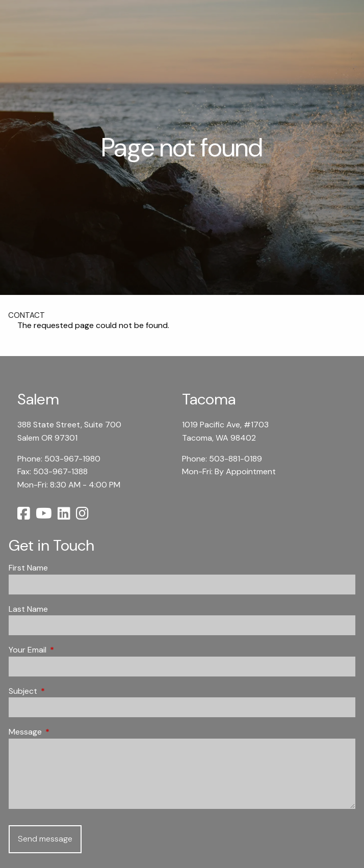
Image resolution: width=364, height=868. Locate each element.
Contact (27, 315)
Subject (62, 691)
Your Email (67, 650)
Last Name (28, 609)
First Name (28, 568)
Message (64, 732)
